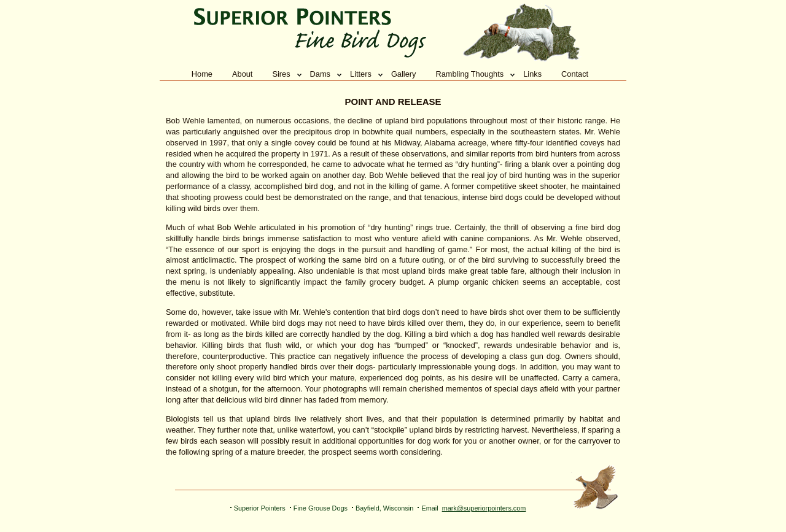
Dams (320, 74)
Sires (281, 74)
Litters (361, 74)
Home (202, 74)
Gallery (404, 74)
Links (532, 74)
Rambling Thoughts (469, 74)
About (242, 74)
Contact (575, 74)
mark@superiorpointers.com (484, 508)
